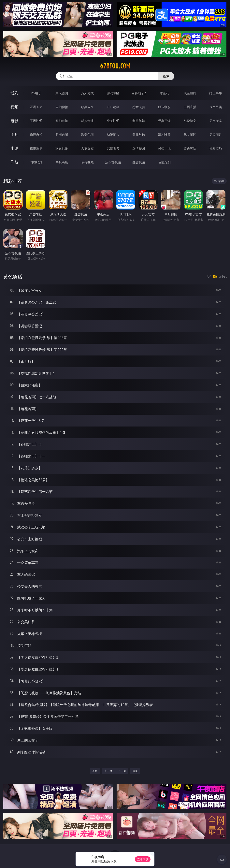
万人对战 (87, 93)
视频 (14, 107)
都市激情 (36, 148)
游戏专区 (113, 93)
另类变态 (216, 121)
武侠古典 (113, 148)
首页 (95, 771)
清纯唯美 (164, 135)
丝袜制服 (164, 107)
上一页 (108, 771)
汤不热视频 (113, 162)
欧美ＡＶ (87, 107)
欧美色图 (87, 135)
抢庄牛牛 (216, 93)
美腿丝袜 (139, 135)
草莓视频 (87, 162)
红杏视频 (139, 162)
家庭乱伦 (62, 148)
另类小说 (164, 148)
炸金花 (164, 93)
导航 (14, 162)
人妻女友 (87, 148)
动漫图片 (113, 135)
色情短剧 (164, 162)
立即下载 (143, 859)
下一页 (122, 771)
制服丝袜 (139, 121)
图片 (14, 134)
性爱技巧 (216, 148)
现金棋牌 (190, 93)
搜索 (166, 76)
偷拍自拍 (62, 121)
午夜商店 (62, 162)
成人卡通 (87, 121)
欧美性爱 (113, 121)
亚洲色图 (62, 135)
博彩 (14, 93)
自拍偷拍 (62, 107)
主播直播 (190, 107)
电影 (14, 121)
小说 (14, 148)
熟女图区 (190, 135)
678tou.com (115, 66)
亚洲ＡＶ (36, 107)
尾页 (135, 771)
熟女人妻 (139, 107)
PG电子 (36, 93)
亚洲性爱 (36, 121)
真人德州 (62, 93)
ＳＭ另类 (216, 107)
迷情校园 (139, 148)
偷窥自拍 (36, 135)
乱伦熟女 (190, 121)
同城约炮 (36, 162)
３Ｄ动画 (113, 107)
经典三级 (164, 121)
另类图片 (216, 135)
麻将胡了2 (139, 93)
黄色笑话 (190, 148)
